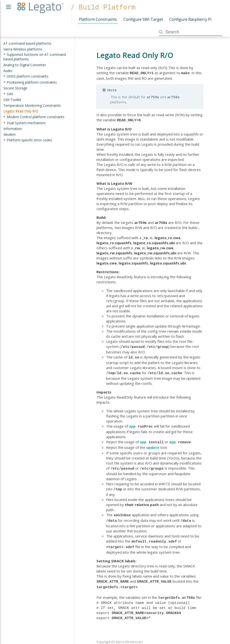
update (153, 444)
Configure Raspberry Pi (190, 19)
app (132, 424)
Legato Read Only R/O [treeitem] (21, 111)
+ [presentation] (4, 54)
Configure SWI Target (143, 19)
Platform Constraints (98, 19)
